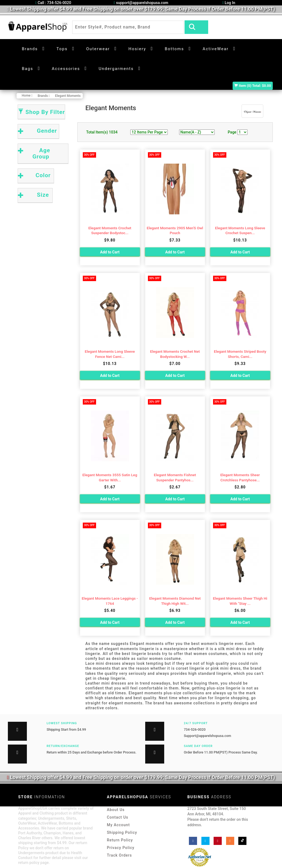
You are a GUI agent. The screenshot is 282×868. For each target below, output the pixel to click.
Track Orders (119, 855)
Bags (28, 69)
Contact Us (118, 817)
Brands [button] (30, 49)
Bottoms (174, 49)
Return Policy (120, 840)
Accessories (66, 69)
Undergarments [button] (116, 69)
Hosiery (137, 49)
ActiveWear (216, 49)
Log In (229, 3)
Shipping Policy (122, 832)
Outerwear (98, 49)
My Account (118, 825)
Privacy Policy (121, 848)
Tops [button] (62, 49)
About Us (116, 810)
